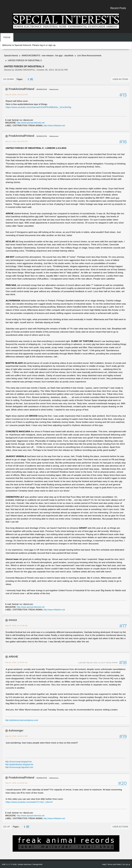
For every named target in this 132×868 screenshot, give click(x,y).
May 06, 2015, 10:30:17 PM (16, 736)
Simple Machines (25, 864)
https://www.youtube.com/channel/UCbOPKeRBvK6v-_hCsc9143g (38, 107)
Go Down (8, 79)
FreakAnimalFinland (21, 89)
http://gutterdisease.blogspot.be (19, 764)
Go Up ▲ (126, 864)
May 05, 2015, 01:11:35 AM (16, 625)
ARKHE (13, 657)
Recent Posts (118, 8)
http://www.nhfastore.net (54, 125)
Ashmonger (16, 731)
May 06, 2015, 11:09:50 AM (16, 662)
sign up (52, 45)
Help (104, 864)
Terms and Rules (114, 864)
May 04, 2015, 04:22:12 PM (16, 95)
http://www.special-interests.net (31, 123)
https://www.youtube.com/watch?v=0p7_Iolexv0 (29, 802)
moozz (13, 620)
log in (42, 45)
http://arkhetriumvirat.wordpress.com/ (22, 720)
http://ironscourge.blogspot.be (18, 762)
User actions (120, 79)
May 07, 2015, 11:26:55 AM (16, 783)
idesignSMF (38, 864)
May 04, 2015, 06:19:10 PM (16, 141)
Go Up (7, 827)
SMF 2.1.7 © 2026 (9, 864)
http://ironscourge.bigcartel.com (19, 767)
